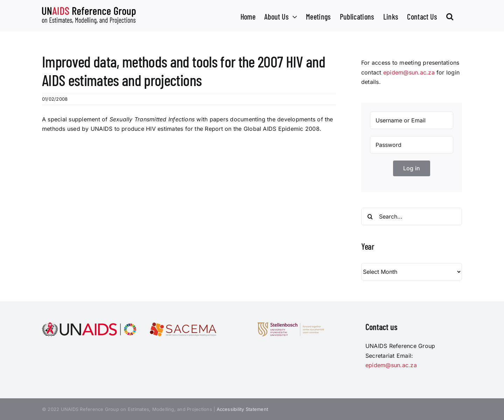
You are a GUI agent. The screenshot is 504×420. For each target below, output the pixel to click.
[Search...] (412, 216)
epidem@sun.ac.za (409, 72)
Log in (412, 168)
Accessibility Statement (243, 409)
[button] (450, 16)
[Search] (370, 216)
